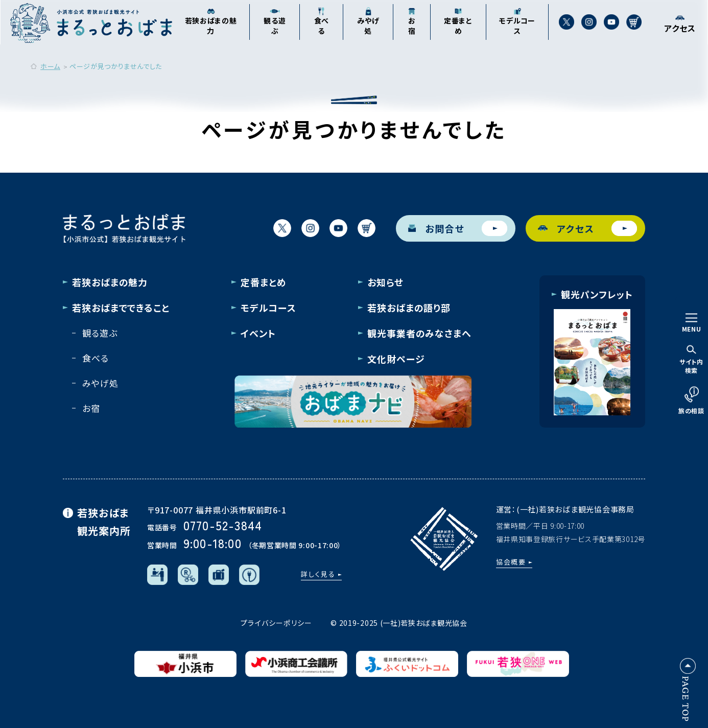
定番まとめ (264, 282)
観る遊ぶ (100, 333)
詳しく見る (318, 574)
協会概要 (511, 562)
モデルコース (268, 308)
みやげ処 (100, 383)
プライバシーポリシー (276, 623)
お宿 (91, 408)
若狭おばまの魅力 (110, 282)
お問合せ (458, 228)
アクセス (587, 228)
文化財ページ (396, 359)
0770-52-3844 (223, 525)
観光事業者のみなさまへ (419, 333)
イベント (258, 333)
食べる (96, 358)
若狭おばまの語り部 (409, 308)
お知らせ (385, 282)
